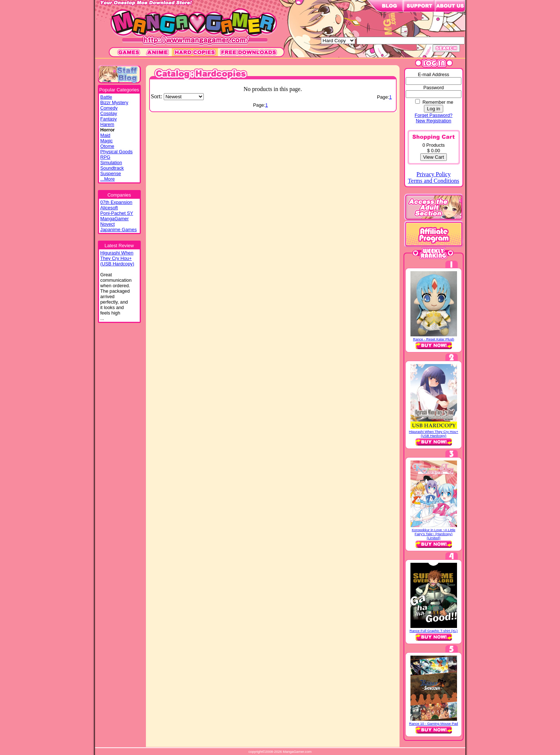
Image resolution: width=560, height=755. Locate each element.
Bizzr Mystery (114, 102)
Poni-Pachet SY (117, 213)
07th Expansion (116, 202)
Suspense (111, 173)
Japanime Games (119, 230)
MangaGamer (115, 219)
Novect (108, 224)
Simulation (111, 163)
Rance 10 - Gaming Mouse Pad (433, 724)
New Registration (434, 121)
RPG (106, 157)
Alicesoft (109, 208)
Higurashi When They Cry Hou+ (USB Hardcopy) (434, 434)
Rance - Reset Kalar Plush (434, 339)
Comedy (109, 108)
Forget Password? (434, 115)
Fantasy (109, 119)
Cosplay (109, 113)
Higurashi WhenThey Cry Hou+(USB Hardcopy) (117, 258)
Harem (107, 124)
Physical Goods (117, 152)
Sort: (157, 96)
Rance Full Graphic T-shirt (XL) (433, 631)
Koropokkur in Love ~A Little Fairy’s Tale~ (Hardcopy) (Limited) (434, 534)
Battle (106, 97)
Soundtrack (112, 168)
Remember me (438, 102)
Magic (107, 141)
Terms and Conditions (434, 181)
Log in (433, 109)
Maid (106, 135)
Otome (107, 146)
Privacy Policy (434, 174)
